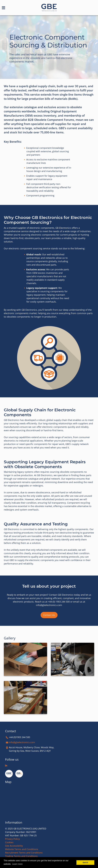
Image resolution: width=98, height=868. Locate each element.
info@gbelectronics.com (22, 742)
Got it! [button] (85, 863)
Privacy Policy (12, 839)
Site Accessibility (14, 846)
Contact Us (49, 615)
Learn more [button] (17, 864)
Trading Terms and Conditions (21, 856)
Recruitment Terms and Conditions (24, 853)
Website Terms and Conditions (22, 849)
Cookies (9, 842)
